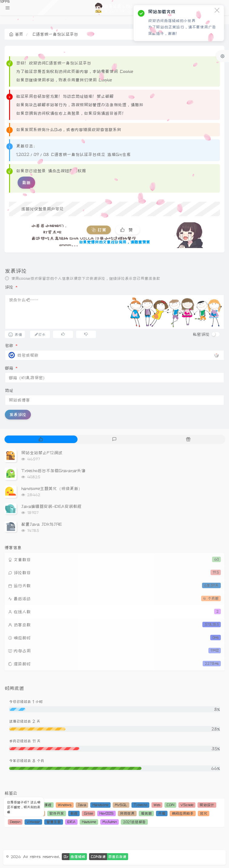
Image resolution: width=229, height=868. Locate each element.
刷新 (26, 183)
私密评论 (201, 334)
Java (82, 805)
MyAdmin (110, 822)
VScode (187, 805)
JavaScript (19, 813)
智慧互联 (54, 822)
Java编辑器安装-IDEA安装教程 (51, 506)
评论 (11, 287)
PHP (39, 813)
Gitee (88, 813)
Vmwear (33, 822)
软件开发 (57, 813)
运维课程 (44, 805)
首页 (16, 34)
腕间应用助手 (183, 813)
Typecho (140, 805)
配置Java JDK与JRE (41, 524)
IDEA (71, 822)
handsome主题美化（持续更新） (52, 489)
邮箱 (11, 368)
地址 (9, 390)
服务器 (146, 813)
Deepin (15, 822)
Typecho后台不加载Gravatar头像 (53, 471)
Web (157, 805)
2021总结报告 (134, 822)
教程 (74, 813)
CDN (170, 805)
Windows (65, 805)
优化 (204, 813)
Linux (14, 805)
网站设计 (207, 805)
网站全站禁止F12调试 (42, 453)
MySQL (121, 805)
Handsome (100, 805)
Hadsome (89, 822)
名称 (11, 346)
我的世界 (127, 813)
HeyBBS (106, 813)
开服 (162, 813)
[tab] (41, 439)
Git (28, 805)
